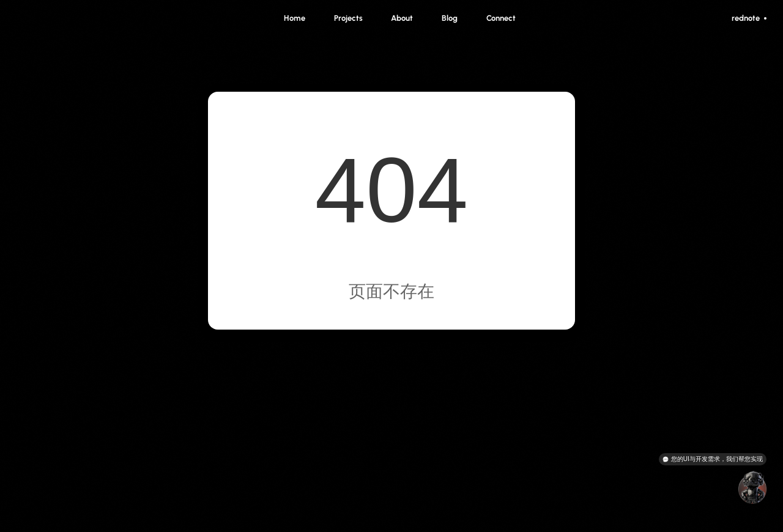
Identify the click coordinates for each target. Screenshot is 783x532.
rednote (749, 18)
